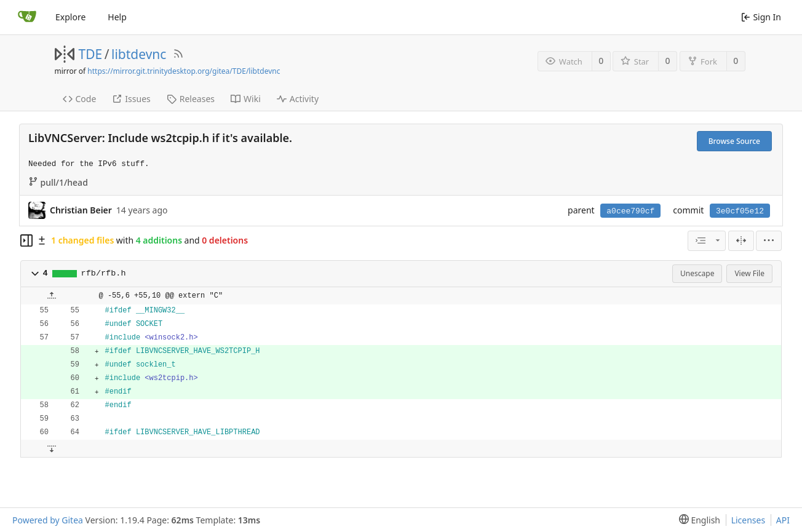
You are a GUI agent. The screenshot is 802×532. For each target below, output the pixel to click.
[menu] (769, 241)
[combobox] (707, 241)
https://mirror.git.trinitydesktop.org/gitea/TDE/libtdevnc (184, 71)
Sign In (761, 17)
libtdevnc (139, 54)
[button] (35, 274)
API (783, 520)
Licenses (748, 520)
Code (80, 99)
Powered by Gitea (48, 520)
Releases (191, 99)
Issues (131, 99)
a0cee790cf (630, 211)
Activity (298, 99)
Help (117, 17)
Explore (70, 17)
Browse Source (734, 141)
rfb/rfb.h (104, 273)
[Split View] (741, 241)
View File (749, 273)
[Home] (27, 17)
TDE (91, 54)
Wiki (246, 99)
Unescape (697, 273)
